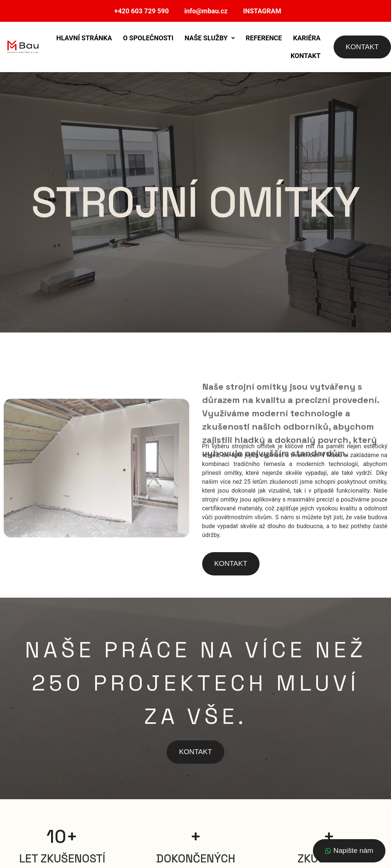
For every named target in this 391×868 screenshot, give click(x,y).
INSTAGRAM (262, 11)
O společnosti (148, 38)
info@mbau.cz (206, 11)
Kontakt (306, 56)
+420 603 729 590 (142, 11)
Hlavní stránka (84, 38)
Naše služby (209, 38)
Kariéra (307, 38)
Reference (264, 38)
